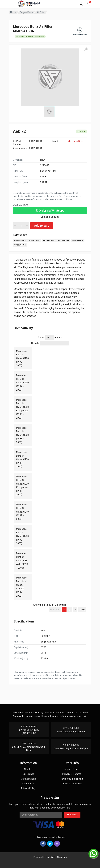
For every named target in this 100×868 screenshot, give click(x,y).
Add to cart (42, 226)
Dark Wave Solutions (56, 857)
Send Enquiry (50, 217)
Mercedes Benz (76, 141)
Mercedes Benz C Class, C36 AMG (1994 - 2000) (22, 561)
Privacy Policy (28, 788)
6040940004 (20, 240)
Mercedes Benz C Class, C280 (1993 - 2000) (22, 536)
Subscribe (72, 815)
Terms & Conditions (72, 784)
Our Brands (28, 774)
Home (13, 12)
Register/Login (72, 769)
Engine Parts (26, 12)
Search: (50, 343)
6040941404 (20, 245)
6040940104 (34, 240)
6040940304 (49, 240)
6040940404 (63, 240)
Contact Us (28, 784)
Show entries (50, 338)
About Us (28, 769)
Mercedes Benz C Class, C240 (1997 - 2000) (22, 512)
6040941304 (78, 240)
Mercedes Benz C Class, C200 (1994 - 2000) (22, 383)
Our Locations (28, 779)
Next (82, 610)
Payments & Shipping (72, 779)
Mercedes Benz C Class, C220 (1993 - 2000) (22, 435)
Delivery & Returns (72, 774)
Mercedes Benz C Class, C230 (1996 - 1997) (22, 459)
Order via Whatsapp (50, 211)
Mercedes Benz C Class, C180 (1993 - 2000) (22, 358)
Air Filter (41, 12)
